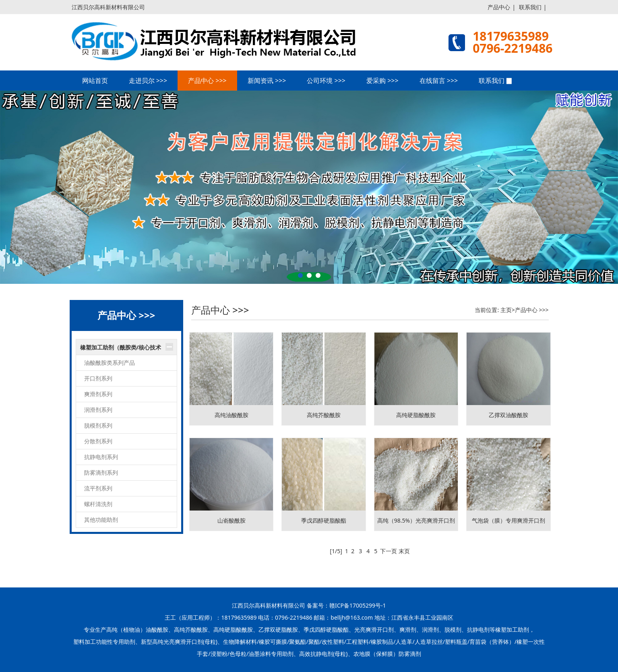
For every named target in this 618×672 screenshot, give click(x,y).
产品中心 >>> (207, 81)
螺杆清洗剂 (98, 504)
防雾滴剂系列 (101, 472)
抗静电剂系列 (101, 457)
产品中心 (499, 7)
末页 (404, 551)
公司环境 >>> (326, 81)
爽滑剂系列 (98, 394)
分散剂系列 (98, 441)
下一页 (389, 551)
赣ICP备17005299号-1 (358, 605)
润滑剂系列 (98, 410)
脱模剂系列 (98, 425)
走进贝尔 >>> (148, 81)
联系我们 (530, 7)
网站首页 (95, 81)
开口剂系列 (98, 378)
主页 (506, 310)
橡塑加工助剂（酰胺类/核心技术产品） (121, 349)
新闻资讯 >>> (267, 81)
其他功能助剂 (101, 520)
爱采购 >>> (382, 81)
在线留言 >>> (439, 81)
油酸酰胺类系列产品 (110, 363)
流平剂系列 (98, 488)
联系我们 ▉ (496, 81)
